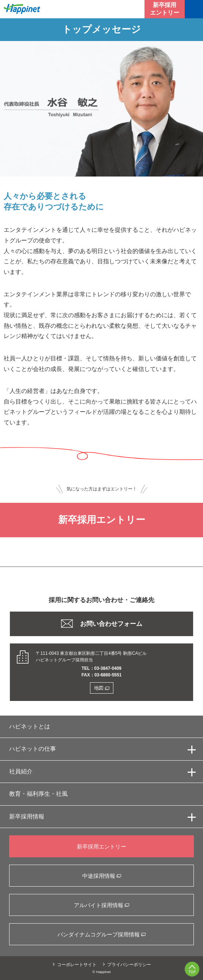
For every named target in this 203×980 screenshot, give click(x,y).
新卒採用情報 (27, 816)
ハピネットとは (30, 726)
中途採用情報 (102, 876)
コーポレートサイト (77, 965)
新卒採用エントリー (165, 9)
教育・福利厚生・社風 (38, 794)
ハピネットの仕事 (33, 749)
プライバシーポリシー (129, 965)
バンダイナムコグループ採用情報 (101, 934)
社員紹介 (21, 771)
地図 (102, 688)
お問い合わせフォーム (102, 624)
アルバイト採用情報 (101, 905)
